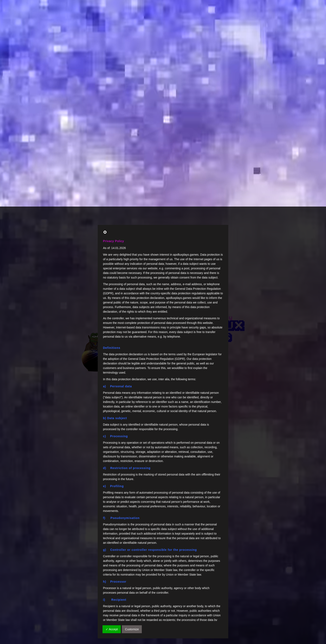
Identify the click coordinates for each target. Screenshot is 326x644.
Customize (132, 423)
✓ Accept (112, 423)
